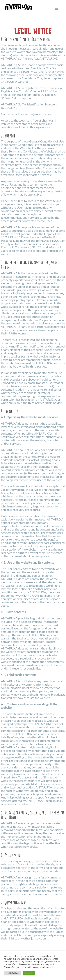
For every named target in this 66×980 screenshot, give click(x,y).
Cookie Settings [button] (12, 973)
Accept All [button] (29, 973)
